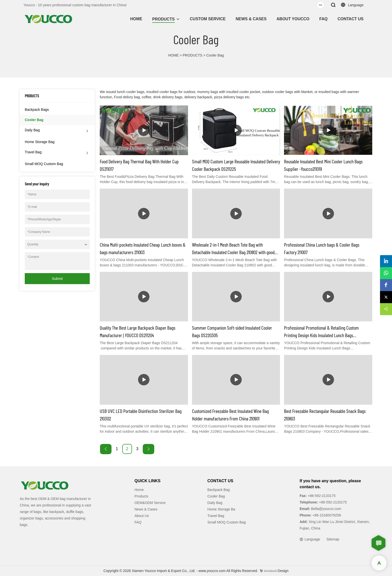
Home (139, 490)
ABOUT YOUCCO (293, 19)
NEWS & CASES (251, 19)
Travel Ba (215, 516)
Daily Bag (32, 130)
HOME (136, 19)
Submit (57, 279)
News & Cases (146, 509)
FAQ (323, 19)
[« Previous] (106, 449)
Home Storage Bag (40, 142)
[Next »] (148, 449)
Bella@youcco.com (325, 509)
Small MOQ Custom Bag (44, 164)
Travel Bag (33, 152)
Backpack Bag (219, 490)
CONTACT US (350, 19)
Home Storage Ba (221, 509)
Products (141, 496)
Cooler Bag (215, 55)
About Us (142, 516)
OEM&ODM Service (150, 503)
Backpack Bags (37, 110)
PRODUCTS (163, 19)
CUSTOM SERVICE (208, 19)
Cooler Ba (215, 496)
